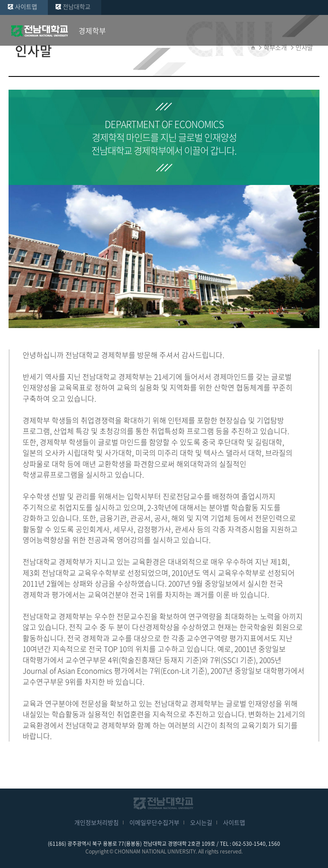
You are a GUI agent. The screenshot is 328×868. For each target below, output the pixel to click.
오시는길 (201, 822)
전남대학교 (77, 6)
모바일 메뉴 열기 (315, 31)
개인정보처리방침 (97, 822)
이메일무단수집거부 (154, 822)
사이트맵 (26, 6)
